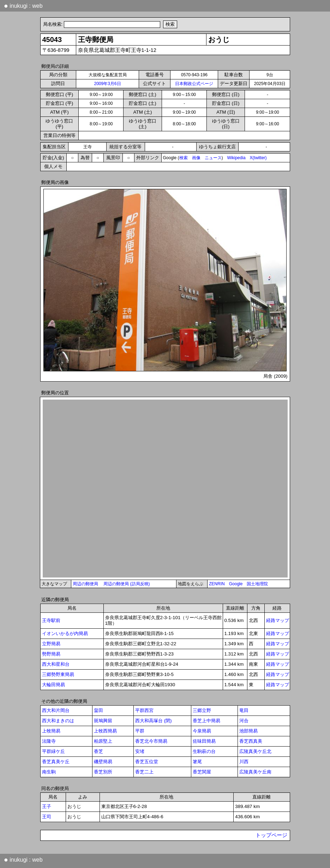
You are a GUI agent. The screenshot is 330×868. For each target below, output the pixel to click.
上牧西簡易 (105, 731)
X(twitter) (258, 158)
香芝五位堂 (147, 762)
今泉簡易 (202, 731)
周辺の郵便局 (85, 584)
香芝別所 (103, 772)
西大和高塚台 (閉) (154, 721)
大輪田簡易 (53, 685)
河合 (244, 721)
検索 (184, 158)
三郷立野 (202, 710)
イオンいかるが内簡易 (65, 633)
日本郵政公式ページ (194, 84)
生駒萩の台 (204, 751)
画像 (196, 158)
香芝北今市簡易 (151, 741)
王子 (47, 806)
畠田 (98, 710)
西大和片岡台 (56, 710)
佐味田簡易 (204, 741)
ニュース (213, 158)
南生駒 (49, 772)
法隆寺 (49, 741)
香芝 (98, 751)
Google (236, 584)
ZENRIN (217, 584)
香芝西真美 (251, 741)
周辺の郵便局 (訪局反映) (127, 584)
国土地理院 (257, 584)
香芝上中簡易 (206, 721)
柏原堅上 (103, 741)
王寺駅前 (51, 620)
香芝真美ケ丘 (56, 762)
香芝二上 (144, 772)
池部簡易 (248, 731)
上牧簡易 (51, 731)
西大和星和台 (56, 664)
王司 (47, 817)
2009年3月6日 (107, 84)
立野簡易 (51, 644)
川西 (244, 762)
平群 (140, 731)
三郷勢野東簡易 (58, 674)
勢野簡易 (51, 654)
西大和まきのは (58, 721)
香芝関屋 (202, 772)
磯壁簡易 (103, 762)
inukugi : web (23, 6)
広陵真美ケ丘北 (255, 751)
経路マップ (278, 620)
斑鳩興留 (103, 721)
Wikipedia (236, 158)
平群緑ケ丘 (53, 751)
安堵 (140, 751)
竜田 (244, 710)
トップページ (271, 835)
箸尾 (197, 762)
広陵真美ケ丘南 (255, 772)
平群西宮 (144, 710)
